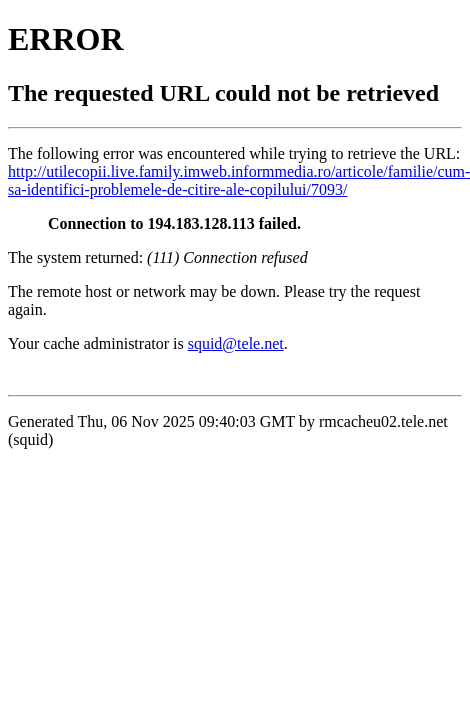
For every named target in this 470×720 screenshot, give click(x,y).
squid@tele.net (236, 343)
